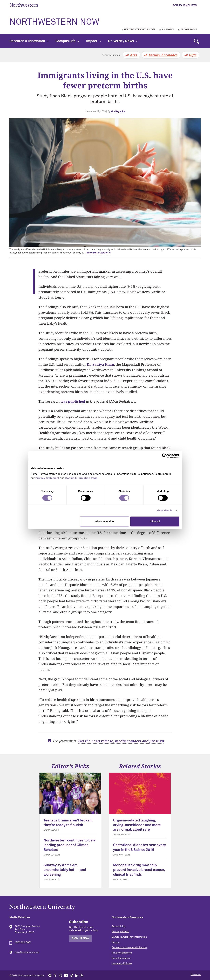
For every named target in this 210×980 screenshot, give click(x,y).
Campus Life (67, 41)
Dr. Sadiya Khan (100, 364)
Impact (94, 41)
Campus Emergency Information (129, 937)
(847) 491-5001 (23, 942)
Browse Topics (189, 30)
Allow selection (104, 521)
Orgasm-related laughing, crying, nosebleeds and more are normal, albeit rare (137, 825)
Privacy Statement (122, 953)
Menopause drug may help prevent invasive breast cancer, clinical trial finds (139, 870)
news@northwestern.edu (27, 952)
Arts (134, 55)
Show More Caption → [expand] (99, 253)
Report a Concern (121, 958)
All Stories (168, 30)
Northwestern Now (54, 22)
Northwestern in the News (140, 30)
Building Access (120, 932)
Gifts (193, 55)
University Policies (122, 963)
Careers (116, 942)
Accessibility (119, 926)
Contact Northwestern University (130, 948)
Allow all (155, 521)
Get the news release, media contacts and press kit (121, 741)
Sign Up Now (80, 938)
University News (123, 41)
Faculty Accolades (163, 55)
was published (73, 401)
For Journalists (185, 5)
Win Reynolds (118, 112)
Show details (164, 510)
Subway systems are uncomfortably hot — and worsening (65, 870)
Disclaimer (196, 975)
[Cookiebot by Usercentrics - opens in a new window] (164, 456)
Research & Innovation (29, 41)
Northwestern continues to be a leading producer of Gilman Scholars (69, 845)
